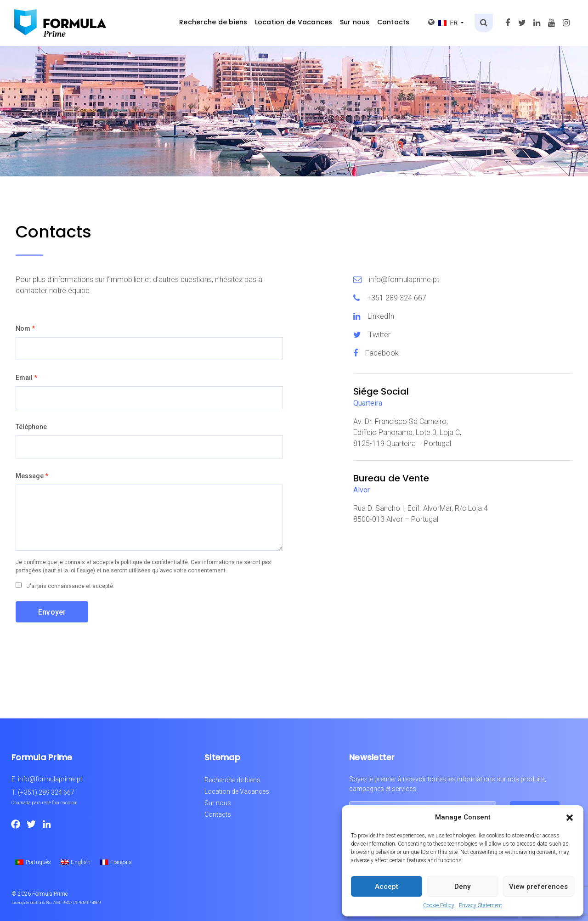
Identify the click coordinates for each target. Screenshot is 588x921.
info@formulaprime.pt (404, 280)
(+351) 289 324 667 (46, 792)
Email (26, 378)
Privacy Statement (481, 905)
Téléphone (31, 427)
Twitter (379, 335)
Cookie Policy (439, 905)
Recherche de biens (213, 22)
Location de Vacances (294, 22)
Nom (25, 328)
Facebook (382, 353)
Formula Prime (50, 894)
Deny (462, 887)
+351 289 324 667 (397, 298)
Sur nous (355, 22)
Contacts (393, 22)
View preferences (538, 887)
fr (444, 22)
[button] (570, 817)
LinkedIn (381, 316)
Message (32, 476)
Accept (387, 887)
